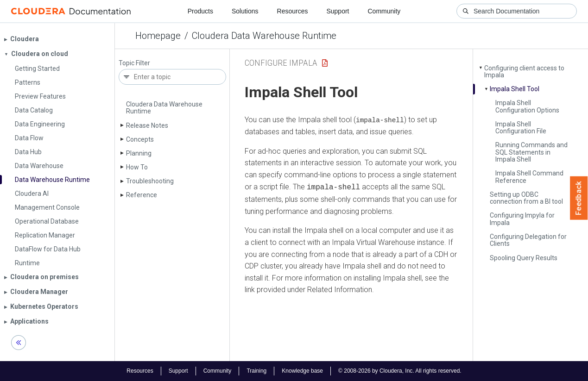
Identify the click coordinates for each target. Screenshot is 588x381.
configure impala (281, 63)
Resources (293, 11)
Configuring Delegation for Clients (528, 240)
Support (338, 11)
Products (200, 11)
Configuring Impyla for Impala (522, 219)
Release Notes (147, 125)
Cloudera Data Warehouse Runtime (264, 36)
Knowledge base (302, 371)
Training (256, 371)
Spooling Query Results (524, 258)
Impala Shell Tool (515, 89)
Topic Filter (134, 63)
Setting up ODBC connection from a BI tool (526, 198)
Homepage (158, 36)
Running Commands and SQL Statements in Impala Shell (531, 152)
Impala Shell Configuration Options (527, 106)
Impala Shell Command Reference (529, 177)
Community (384, 11)
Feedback (579, 198)
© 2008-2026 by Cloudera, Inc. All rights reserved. (400, 371)
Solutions (245, 11)
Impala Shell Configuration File (521, 128)
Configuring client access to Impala (524, 72)
